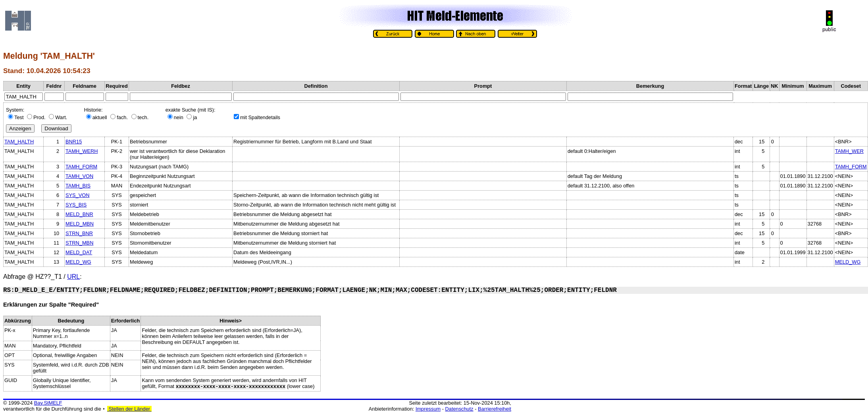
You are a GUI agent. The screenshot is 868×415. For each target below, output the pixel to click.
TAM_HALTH (19, 142)
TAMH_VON (79, 176)
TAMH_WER (849, 151)
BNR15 (74, 142)
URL (73, 277)
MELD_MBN (80, 224)
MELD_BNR (79, 214)
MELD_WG (78, 262)
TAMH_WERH (82, 151)
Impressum (428, 409)
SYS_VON (77, 195)
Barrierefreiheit (495, 409)
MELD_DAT (79, 252)
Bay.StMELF (48, 403)
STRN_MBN (79, 243)
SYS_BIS (76, 205)
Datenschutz (459, 409)
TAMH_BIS (78, 186)
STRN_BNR (79, 233)
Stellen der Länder (129, 409)
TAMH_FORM (81, 167)
